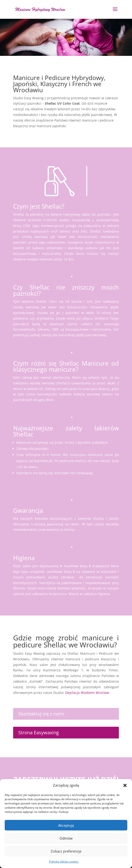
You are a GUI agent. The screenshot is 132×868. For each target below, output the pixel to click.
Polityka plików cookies (64, 862)
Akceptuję (66, 825)
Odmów (66, 838)
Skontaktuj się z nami (41, 714)
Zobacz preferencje (66, 851)
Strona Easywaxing (39, 732)
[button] (125, 785)
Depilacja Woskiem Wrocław (87, 693)
